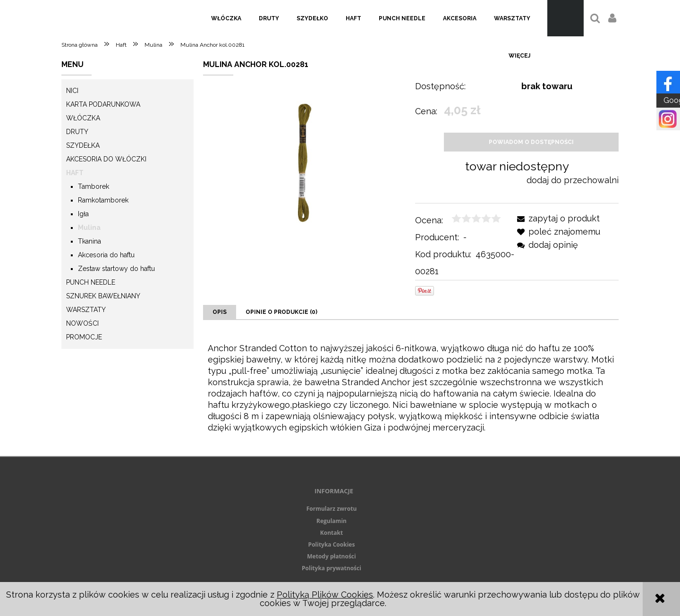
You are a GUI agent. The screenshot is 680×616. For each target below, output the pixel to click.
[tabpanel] (411, 388)
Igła (83, 214)
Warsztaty (86, 310)
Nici (72, 91)
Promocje (84, 337)
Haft (75, 173)
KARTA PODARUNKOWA (103, 104)
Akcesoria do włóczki (106, 159)
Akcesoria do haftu (106, 255)
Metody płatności (331, 556)
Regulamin (331, 521)
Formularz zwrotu (332, 509)
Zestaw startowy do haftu (116, 269)
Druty (77, 132)
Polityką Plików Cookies (325, 595)
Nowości (82, 323)
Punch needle (91, 282)
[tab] (220, 312)
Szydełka (83, 145)
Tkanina (89, 241)
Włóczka (83, 118)
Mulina (89, 228)
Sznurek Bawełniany (103, 296)
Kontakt (331, 533)
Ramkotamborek (103, 200)
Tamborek (93, 186)
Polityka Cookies (332, 544)
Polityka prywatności (331, 568)
